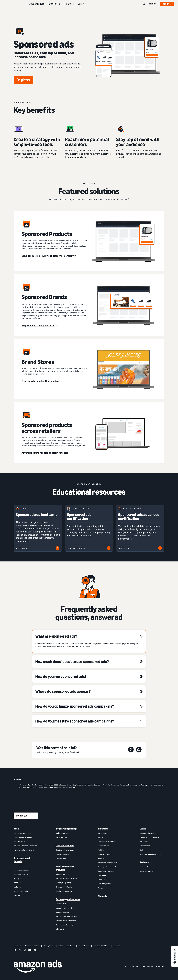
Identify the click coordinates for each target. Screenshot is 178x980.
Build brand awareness (22, 833)
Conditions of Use (32, 946)
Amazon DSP (61, 904)
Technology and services (68, 899)
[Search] (144, 4)
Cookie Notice (84, 946)
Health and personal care (107, 863)
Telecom (101, 879)
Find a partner (145, 867)
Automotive (102, 833)
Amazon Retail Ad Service (66, 921)
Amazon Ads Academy (149, 833)
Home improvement (106, 871)
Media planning (61, 837)
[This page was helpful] (139, 750)
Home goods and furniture (108, 867)
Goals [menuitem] (16, 829)
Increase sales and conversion (25, 846)
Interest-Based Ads (67, 946)
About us (17, 946)
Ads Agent (60, 929)
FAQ (141, 850)
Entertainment (103, 846)
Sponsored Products (22, 870)
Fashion (101, 850)
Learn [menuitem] (143, 829)
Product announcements (149, 837)
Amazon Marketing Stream (66, 878)
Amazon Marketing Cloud (66, 908)
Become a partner (147, 871)
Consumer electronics (106, 841)
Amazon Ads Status (102, 946)
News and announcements (150, 854)
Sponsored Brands (21, 874)
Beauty (100, 837)
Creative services (62, 854)
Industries (103, 829)
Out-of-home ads (21, 891)
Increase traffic (19, 841)
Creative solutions (65, 845)
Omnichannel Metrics (64, 887)
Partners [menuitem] (144, 862)
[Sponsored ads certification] (89, 528)
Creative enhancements (65, 850)
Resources (144, 841)
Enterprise (54, 4)
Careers (117, 946)
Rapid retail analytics (64, 891)
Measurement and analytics (65, 868)
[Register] (23, 80)
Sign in (152, 4)
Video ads (17, 883)
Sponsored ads (19, 866)
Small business (36, 4)
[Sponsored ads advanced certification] (140, 528)
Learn (81, 4)
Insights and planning (66, 829)
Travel (100, 888)
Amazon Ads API (62, 912)
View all (17, 895)
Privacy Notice (49, 946)
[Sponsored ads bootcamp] (38, 528)
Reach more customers (23, 837)
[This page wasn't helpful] (131, 750)
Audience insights (63, 833)
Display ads (18, 878)
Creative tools (61, 858)
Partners (69, 4)
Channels (102, 896)
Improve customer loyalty (24, 850)
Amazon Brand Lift (63, 874)
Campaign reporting (63, 883)
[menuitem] (26, 879)
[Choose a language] (26, 816)
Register (167, 4)
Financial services (104, 854)
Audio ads (17, 887)
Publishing (102, 875)
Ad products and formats (22, 860)
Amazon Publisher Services (66, 916)
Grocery (101, 858)
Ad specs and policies (148, 846)
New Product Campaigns (65, 925)
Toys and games (104, 884)
